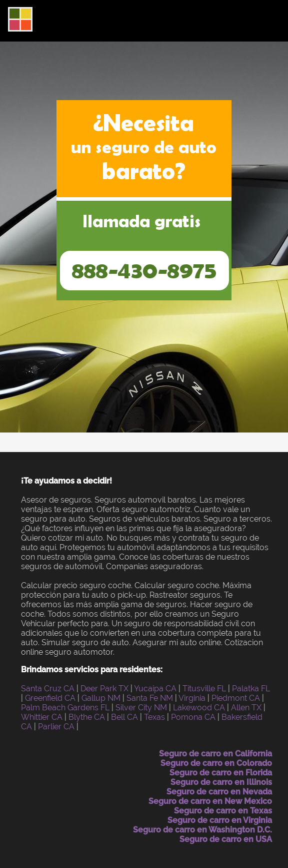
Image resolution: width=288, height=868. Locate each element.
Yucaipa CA (155, 689)
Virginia (192, 698)
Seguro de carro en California (215, 754)
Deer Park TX (104, 689)
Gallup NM (101, 698)
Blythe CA (87, 717)
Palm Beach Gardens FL (65, 708)
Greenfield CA (50, 698)
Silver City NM (141, 708)
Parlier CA (56, 727)
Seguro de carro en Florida (221, 773)
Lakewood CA (199, 708)
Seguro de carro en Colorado (216, 763)
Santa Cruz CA (48, 689)
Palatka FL (251, 689)
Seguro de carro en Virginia (220, 820)
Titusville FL (204, 689)
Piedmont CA (236, 698)
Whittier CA (42, 717)
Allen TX (246, 708)
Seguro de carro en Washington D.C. (202, 830)
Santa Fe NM (150, 698)
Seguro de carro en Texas (223, 811)
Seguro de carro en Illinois (221, 782)
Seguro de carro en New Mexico (210, 801)
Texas (154, 717)
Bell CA (124, 717)
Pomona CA (193, 717)
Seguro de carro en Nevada (219, 792)
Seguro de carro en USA (226, 839)
